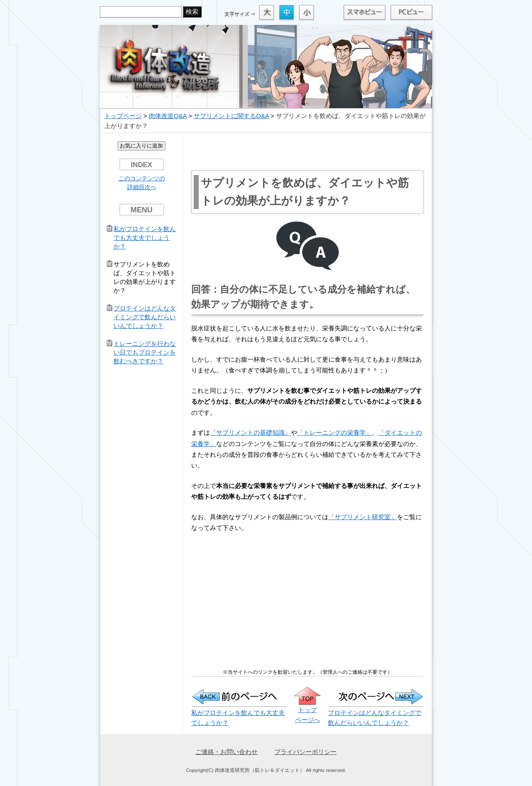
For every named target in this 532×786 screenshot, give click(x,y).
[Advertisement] (308, 152)
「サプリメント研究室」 (363, 517)
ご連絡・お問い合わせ (227, 752)
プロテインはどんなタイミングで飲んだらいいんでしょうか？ (145, 317)
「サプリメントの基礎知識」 (250, 432)
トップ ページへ (307, 710)
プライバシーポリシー (305, 752)
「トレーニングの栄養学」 (335, 432)
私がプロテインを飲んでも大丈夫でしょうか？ (145, 238)
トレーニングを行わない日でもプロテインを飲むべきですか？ (145, 352)
